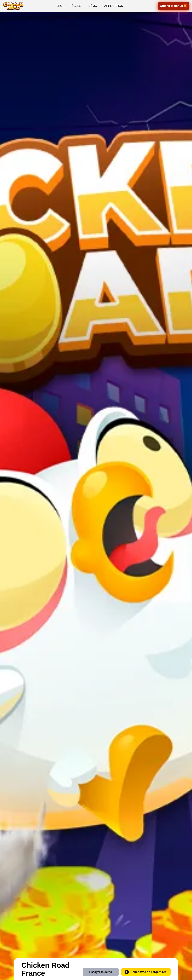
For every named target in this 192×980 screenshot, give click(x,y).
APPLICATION (114, 6)
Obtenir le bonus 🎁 (174, 6)
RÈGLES (75, 6)
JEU (59, 6)
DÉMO (93, 6)
